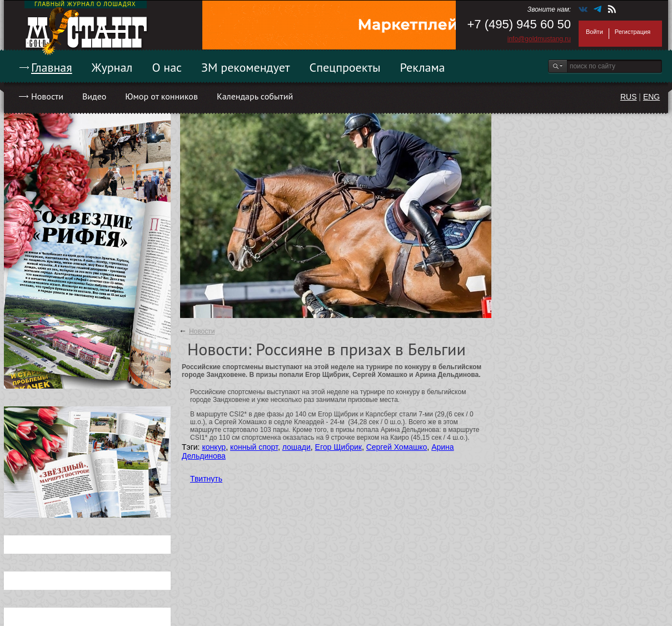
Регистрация (633, 32)
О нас (167, 67)
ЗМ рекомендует (246, 67)
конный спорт (254, 447)
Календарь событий (255, 96)
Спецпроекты (345, 67)
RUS (629, 97)
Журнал (112, 67)
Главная (52, 67)
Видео (94, 96)
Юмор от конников (161, 96)
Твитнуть (206, 479)
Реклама (423, 67)
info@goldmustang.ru (539, 39)
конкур (214, 447)
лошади (297, 447)
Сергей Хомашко (397, 447)
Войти (594, 32)
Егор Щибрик (339, 447)
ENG (651, 97)
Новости (47, 96)
